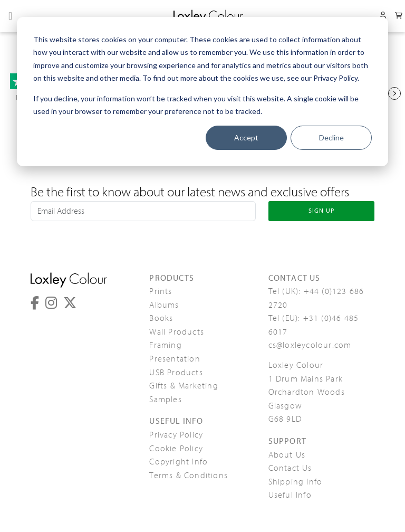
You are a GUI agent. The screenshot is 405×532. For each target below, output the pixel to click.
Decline (331, 137)
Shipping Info (296, 482)
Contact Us (290, 468)
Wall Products (177, 332)
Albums (164, 305)
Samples (165, 400)
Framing (165, 345)
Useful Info (290, 495)
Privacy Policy (176, 435)
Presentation (175, 359)
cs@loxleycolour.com (310, 345)
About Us (287, 455)
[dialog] (202, 92)
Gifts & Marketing (184, 386)
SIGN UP (321, 211)
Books (161, 318)
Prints (161, 291)
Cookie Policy (176, 449)
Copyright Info (179, 462)
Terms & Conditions (189, 476)
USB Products (176, 373)
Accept (246, 137)
